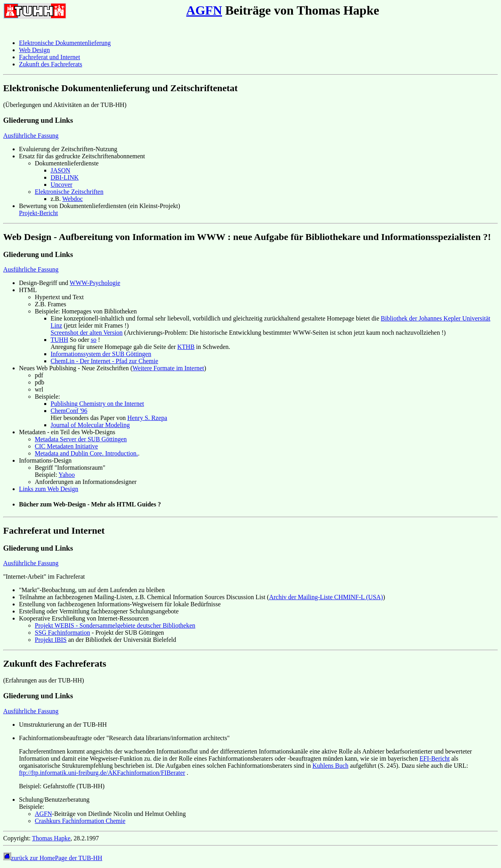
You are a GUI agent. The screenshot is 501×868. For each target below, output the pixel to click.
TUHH (59, 340)
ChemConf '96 (69, 411)
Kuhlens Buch (331, 766)
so (94, 340)
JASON (60, 170)
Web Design (34, 50)
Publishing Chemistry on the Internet (97, 404)
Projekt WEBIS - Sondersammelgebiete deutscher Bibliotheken (115, 625)
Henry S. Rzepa (147, 418)
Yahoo (67, 475)
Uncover (61, 185)
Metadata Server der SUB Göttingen (81, 439)
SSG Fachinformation (62, 633)
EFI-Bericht (435, 758)
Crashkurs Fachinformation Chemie (80, 821)
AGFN (204, 10)
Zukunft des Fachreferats (51, 64)
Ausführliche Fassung (31, 136)
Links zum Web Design (49, 489)
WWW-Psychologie (95, 283)
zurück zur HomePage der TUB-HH (53, 858)
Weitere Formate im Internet (168, 368)
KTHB (186, 347)
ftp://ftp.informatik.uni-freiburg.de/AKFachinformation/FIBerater (102, 773)
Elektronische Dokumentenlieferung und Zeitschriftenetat (121, 88)
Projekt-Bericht (39, 213)
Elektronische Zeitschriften (69, 192)
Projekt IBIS (51, 640)
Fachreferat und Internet (50, 57)
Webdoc (72, 199)
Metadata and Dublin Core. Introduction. (86, 453)
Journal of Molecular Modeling (90, 425)
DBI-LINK (65, 177)
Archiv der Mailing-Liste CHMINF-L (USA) (326, 597)
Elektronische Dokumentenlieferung (65, 43)
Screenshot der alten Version (87, 333)
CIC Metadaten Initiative (66, 446)
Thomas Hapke (51, 838)
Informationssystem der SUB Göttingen (101, 354)
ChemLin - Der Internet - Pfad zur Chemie (104, 361)
